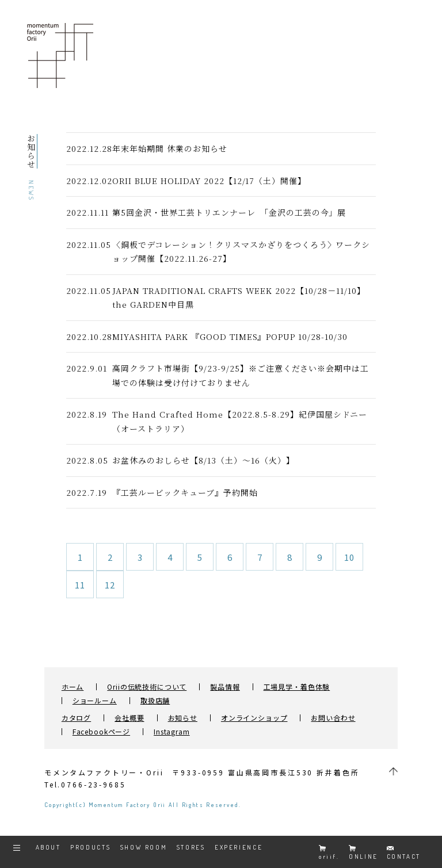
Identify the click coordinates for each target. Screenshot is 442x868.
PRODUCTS (90, 847)
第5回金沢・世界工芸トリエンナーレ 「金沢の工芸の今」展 (233, 212)
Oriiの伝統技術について (147, 687)
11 (80, 585)
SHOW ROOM (144, 847)
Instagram (172, 732)
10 (349, 557)
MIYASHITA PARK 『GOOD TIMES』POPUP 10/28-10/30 (230, 337)
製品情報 (225, 687)
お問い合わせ (333, 718)
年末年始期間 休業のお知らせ (170, 148)
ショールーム (95, 701)
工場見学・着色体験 (297, 687)
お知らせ (183, 718)
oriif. (329, 853)
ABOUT (48, 847)
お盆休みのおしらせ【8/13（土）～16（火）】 (203, 460)
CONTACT (404, 853)
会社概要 (129, 718)
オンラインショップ (254, 718)
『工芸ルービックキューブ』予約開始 (185, 492)
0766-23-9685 (93, 784)
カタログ (76, 718)
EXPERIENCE (239, 847)
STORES (191, 847)
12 (110, 585)
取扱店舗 (155, 701)
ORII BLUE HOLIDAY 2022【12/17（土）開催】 (209, 181)
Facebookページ (101, 732)
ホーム (73, 687)
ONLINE (363, 853)
